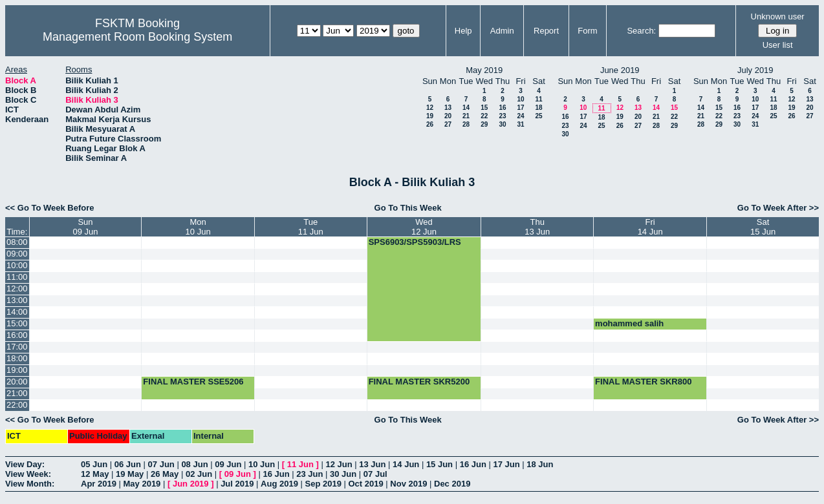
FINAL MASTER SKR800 (643, 382)
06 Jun (128, 464)
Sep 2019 (323, 484)
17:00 (17, 347)
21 (466, 116)
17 (520, 108)
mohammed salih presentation (629, 328)
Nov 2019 (408, 484)
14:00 (17, 312)
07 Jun (161, 464)
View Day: (25, 464)
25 (538, 116)
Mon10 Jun (198, 227)
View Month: (30, 484)
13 (448, 108)
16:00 (17, 335)
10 (520, 99)
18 (538, 108)
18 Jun (540, 464)
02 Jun (199, 474)
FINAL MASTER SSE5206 (193, 382)
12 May (95, 474)
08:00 (17, 242)
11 (538, 99)
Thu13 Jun (537, 227)
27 (448, 124)
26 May (165, 474)
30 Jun (343, 474)
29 (484, 124)
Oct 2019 (365, 484)
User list (778, 45)
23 (502, 116)
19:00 (17, 370)
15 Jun (439, 464)
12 (430, 108)
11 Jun (300, 464)
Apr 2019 (99, 484)
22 (484, 116)
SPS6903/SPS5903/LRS (415, 242)
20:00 (17, 382)
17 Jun (506, 464)
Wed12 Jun (424, 227)
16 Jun (473, 464)
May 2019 (142, 484)
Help (463, 31)
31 (520, 124)
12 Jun (339, 464)
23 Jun (309, 474)
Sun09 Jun (85, 227)
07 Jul (375, 474)
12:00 (17, 289)
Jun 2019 (191, 484)
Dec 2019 (452, 484)
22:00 (17, 405)
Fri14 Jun (650, 227)
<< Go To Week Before (50, 208)
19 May (130, 474)
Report (546, 31)
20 (448, 116)
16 (502, 108)
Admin (502, 31)
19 (430, 116)
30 (502, 124)
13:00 (17, 300)
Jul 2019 (237, 484)
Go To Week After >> (778, 208)
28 (466, 124)
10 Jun (262, 464)
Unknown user (778, 16)
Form (587, 31)
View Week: (28, 474)
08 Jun (194, 464)
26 (430, 124)
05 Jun (94, 464)
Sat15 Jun (763, 227)
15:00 (17, 323)
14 (466, 108)
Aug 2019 (279, 484)
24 (520, 116)
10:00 (17, 265)
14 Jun (406, 464)
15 (484, 108)
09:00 (17, 254)
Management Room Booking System (137, 37)
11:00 (17, 277)
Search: (641, 31)
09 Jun (228, 464)
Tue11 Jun (311, 227)
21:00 (17, 393)
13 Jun (372, 464)
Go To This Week (408, 208)
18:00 (17, 358)
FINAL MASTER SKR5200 (419, 382)
